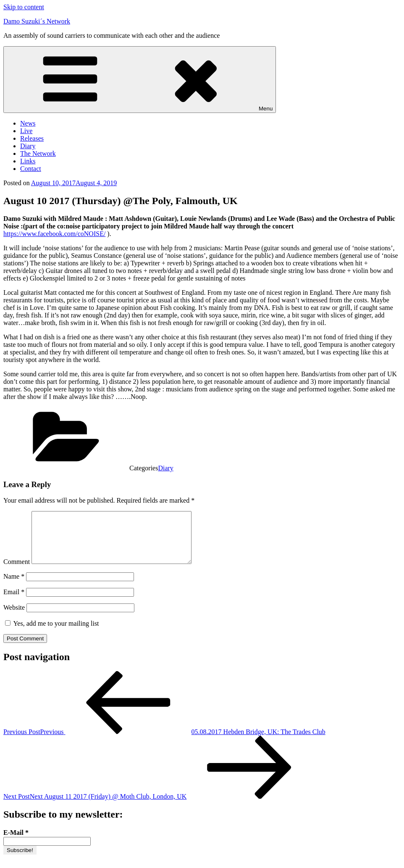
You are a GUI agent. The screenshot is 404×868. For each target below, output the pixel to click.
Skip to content (24, 7)
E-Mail (16, 843)
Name (14, 586)
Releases (32, 138)
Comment (17, 572)
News (28, 123)
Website (14, 618)
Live (26, 131)
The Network (38, 153)
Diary (28, 146)
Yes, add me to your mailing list (52, 633)
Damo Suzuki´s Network (37, 21)
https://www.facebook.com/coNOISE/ (54, 234)
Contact (31, 169)
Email (14, 602)
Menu (140, 80)
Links (28, 161)
